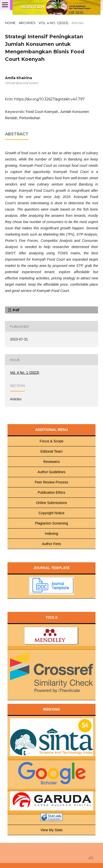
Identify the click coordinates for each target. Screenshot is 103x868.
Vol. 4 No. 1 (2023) (53, 23)
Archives (27, 23)
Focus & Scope (52, 441)
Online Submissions (51, 503)
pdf (16, 310)
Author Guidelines (51, 472)
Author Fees (51, 544)
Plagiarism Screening (51, 523)
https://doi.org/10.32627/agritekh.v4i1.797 (49, 99)
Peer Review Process (51, 482)
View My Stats (51, 830)
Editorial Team (51, 451)
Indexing (52, 534)
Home (10, 23)
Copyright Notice (51, 513)
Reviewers (51, 462)
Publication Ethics (52, 492)
